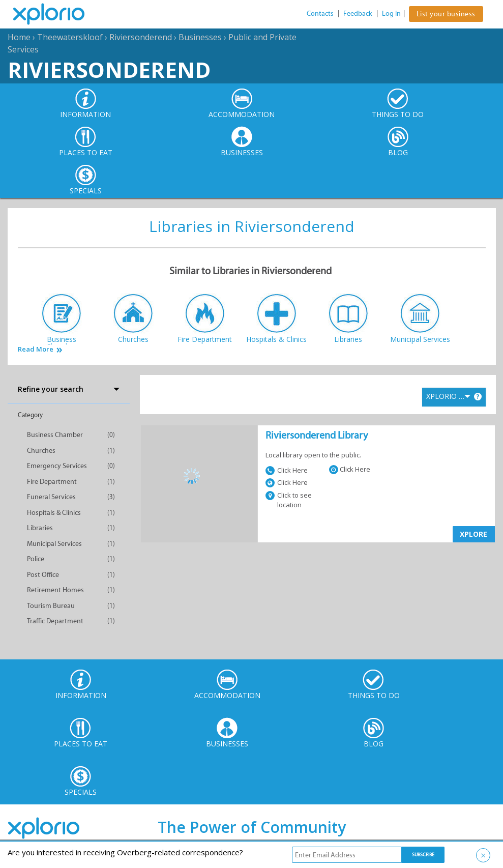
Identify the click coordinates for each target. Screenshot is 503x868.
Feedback (358, 13)
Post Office (43, 575)
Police (36, 559)
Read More (36, 349)
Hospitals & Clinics (54, 513)
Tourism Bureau (51, 606)
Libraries (40, 528)
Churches (41, 451)
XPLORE (474, 534)
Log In (391, 13)
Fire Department (52, 482)
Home (19, 37)
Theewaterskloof (70, 37)
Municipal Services (54, 544)
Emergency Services (57, 466)
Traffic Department (55, 621)
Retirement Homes (55, 590)
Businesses (200, 37)
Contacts (320, 13)
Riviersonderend (141, 37)
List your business (446, 14)
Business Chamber (55, 435)
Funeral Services (51, 497)
